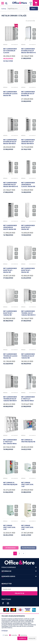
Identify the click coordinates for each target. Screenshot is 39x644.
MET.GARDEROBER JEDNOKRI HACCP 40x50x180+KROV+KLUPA (11, 185)
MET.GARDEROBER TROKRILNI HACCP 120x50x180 (28, 356)
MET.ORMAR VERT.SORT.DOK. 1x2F (27, 484)
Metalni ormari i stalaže (6, 45)
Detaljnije (5, 631)
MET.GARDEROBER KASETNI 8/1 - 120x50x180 (10, 313)
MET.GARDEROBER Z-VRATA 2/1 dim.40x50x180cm (28, 399)
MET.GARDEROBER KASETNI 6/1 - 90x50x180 (28, 270)
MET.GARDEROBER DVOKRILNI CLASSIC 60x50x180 (10, 94)
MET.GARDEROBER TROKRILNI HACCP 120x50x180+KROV (10, 399)
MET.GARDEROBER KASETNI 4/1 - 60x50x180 (10, 270)
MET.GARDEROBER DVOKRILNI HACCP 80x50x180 (28, 94)
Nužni (6, 635)
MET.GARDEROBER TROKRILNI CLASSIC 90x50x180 (10, 356)
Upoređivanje (11, 548)
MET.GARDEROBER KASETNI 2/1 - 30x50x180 (28, 227)
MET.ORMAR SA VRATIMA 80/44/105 (28, 441)
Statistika (14, 635)
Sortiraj (4, 9)
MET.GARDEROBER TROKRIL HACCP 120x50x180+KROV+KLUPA (29, 313)
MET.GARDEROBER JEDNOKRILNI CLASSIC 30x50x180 (28, 185)
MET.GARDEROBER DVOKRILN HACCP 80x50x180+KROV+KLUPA (29, 51)
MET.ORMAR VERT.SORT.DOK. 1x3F (9, 527)
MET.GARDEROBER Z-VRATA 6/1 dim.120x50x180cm (10, 442)
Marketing (24, 635)
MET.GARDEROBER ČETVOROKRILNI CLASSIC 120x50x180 (10, 52)
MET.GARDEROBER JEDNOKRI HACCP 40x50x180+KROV (28, 142)
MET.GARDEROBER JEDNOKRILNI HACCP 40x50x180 (10, 227)
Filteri (34, 9)
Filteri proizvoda (28, 548)
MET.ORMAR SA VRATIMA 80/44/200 (10, 484)
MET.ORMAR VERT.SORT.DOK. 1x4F (27, 527)
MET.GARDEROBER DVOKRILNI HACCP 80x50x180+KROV (10, 142)
